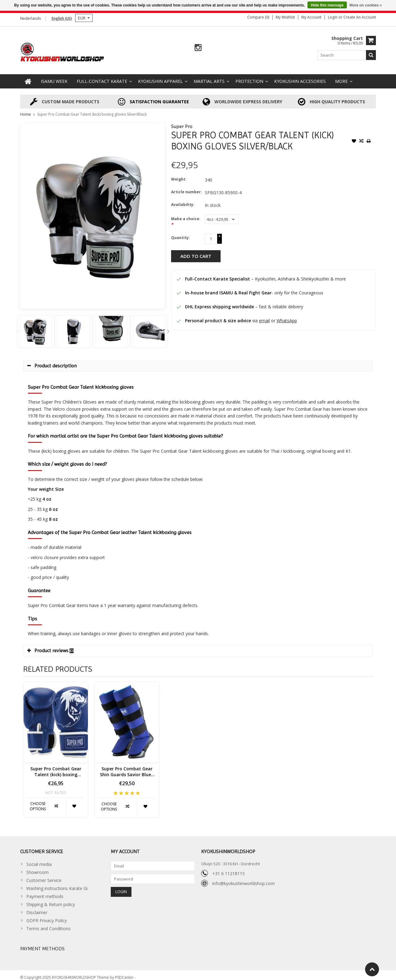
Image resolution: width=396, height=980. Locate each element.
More (341, 76)
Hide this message (327, 5)
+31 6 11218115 (228, 869)
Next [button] (168, 326)
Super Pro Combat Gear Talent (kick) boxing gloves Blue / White (56, 767)
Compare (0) (258, 17)
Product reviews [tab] (50, 646)
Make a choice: (186, 217)
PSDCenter (125, 972)
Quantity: (181, 233)
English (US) (62, 18)
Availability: (183, 200)
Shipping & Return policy (51, 899)
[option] (36, 326)
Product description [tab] (52, 361)
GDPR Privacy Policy (47, 915)
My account (311, 17)
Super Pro (182, 121)
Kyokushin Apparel (160, 76)
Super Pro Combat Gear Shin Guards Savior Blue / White (127, 767)
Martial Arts (209, 76)
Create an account (360, 17)
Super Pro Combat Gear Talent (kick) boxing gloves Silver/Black (92, 109)
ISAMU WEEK (54, 76)
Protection (249, 76)
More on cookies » (366, 5)
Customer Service (44, 875)
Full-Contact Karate (102, 76)
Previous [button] (17, 326)
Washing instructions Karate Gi (57, 883)
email (264, 316)
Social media (39, 859)
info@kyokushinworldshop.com (243, 878)
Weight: (179, 174)
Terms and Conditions (48, 923)
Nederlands (30, 18)
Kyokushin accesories (300, 76)
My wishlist (285, 17)
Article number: (187, 187)
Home (26, 109)
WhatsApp (287, 316)
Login (333, 17)
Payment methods (45, 891)
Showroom (37, 867)
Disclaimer (37, 907)
